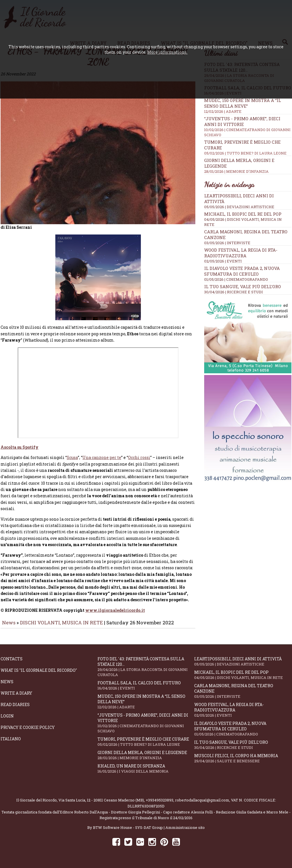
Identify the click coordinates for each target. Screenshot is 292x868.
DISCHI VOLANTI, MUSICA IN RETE (61, 627)
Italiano (11, 743)
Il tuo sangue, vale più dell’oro (243, 286)
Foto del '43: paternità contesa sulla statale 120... (146, 671)
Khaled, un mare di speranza (146, 772)
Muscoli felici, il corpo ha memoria (243, 762)
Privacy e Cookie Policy (28, 731)
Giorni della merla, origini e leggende (146, 759)
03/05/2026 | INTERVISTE (227, 243)
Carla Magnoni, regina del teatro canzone (243, 695)
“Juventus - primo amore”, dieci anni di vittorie (146, 727)
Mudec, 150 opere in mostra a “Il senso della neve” (146, 705)
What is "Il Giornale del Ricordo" (39, 674)
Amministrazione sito (185, 831)
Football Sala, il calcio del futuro (146, 689)
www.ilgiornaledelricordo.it (115, 614)
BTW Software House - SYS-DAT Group (128, 831)
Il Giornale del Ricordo (36, 804)
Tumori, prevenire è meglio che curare (146, 746)
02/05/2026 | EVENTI (223, 261)
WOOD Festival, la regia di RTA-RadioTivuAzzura (241, 253)
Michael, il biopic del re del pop (243, 214)
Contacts (12, 663)
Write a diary (16, 697)
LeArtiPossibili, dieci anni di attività (243, 665)
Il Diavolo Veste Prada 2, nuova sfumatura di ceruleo (242, 271)
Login (7, 720)
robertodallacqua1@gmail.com (202, 804)
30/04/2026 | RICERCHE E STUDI (234, 292)
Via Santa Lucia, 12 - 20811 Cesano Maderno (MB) (101, 804)
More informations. (167, 52)
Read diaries (15, 708)
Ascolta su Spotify (20, 451)
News (9, 627)
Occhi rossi (139, 461)
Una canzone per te (102, 461)
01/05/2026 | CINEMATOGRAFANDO (236, 279)
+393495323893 (160, 804)
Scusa (72, 461)
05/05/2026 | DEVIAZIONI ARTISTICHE (239, 207)
